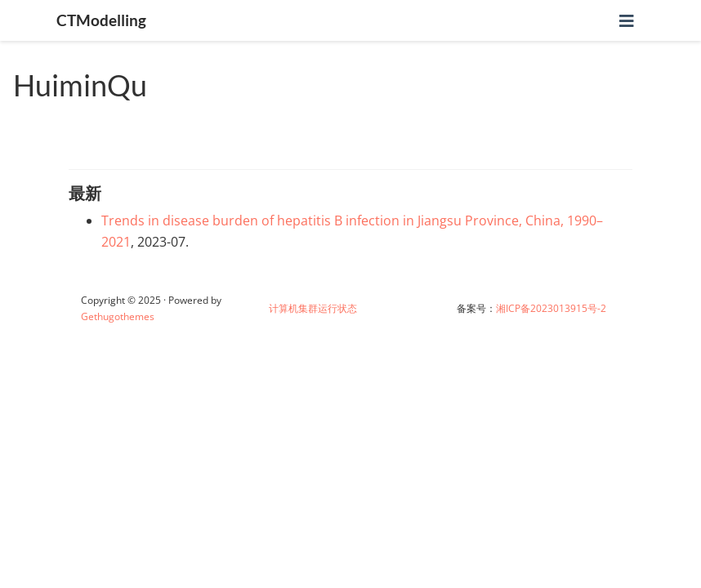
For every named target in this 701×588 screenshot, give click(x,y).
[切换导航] (627, 21)
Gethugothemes (118, 316)
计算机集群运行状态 (313, 308)
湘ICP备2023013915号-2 (551, 308)
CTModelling (101, 20)
